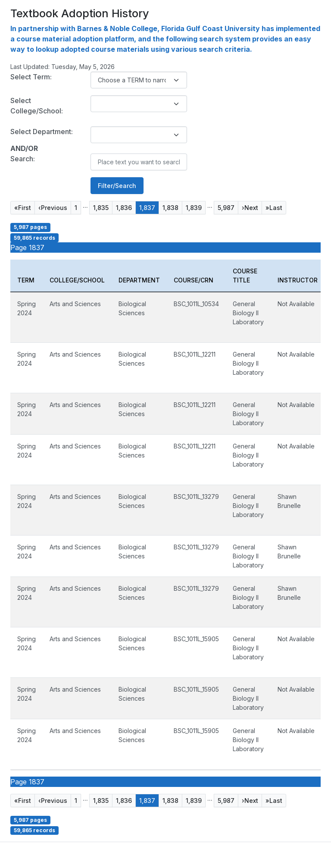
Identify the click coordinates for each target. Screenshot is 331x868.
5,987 (226, 208)
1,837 (147, 208)
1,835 (101, 208)
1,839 (194, 208)
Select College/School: (37, 106)
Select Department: (42, 132)
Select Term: (31, 77)
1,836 (124, 208)
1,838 (170, 208)
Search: (23, 159)
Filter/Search (117, 186)
